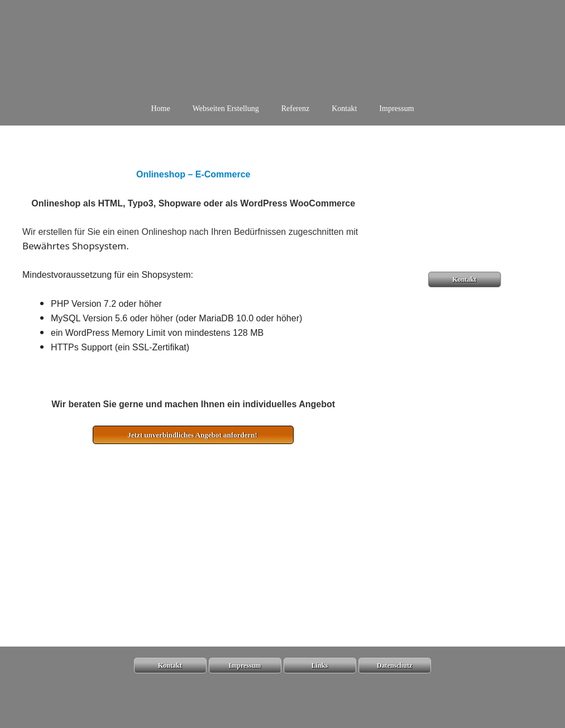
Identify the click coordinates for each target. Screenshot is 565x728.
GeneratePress (352, 710)
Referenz (296, 109)
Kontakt (344, 109)
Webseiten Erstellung (226, 109)
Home (160, 109)
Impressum (396, 109)
